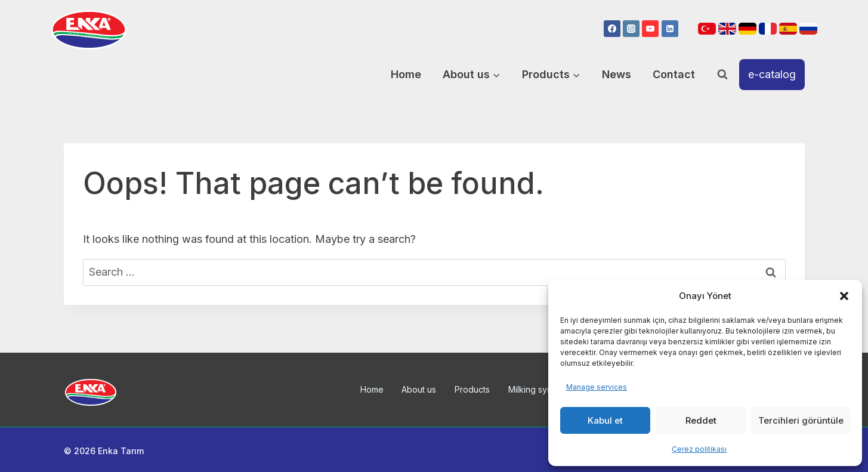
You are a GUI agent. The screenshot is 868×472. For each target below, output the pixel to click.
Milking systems (539, 389)
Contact (674, 74)
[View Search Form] (722, 75)
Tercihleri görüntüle (801, 420)
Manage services (597, 387)
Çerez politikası (699, 449)
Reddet (701, 420)
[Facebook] (612, 29)
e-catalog (772, 74)
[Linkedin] (670, 29)
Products (472, 389)
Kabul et (605, 420)
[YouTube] (650, 29)
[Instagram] (631, 29)
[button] (844, 296)
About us (419, 389)
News (617, 74)
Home (406, 74)
